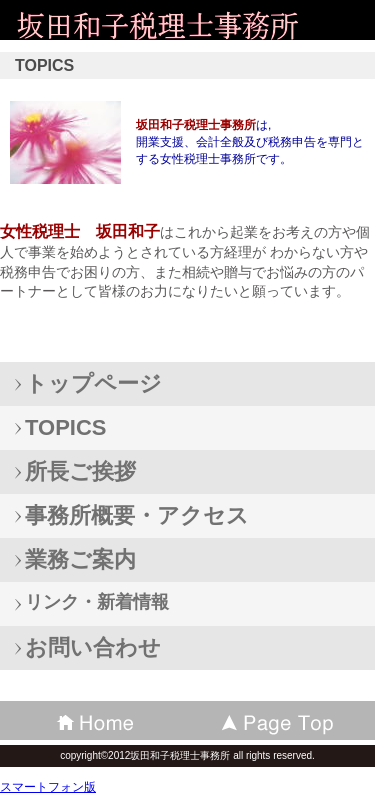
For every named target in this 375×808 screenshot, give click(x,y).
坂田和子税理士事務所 (160, 24)
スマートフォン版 (48, 787)
